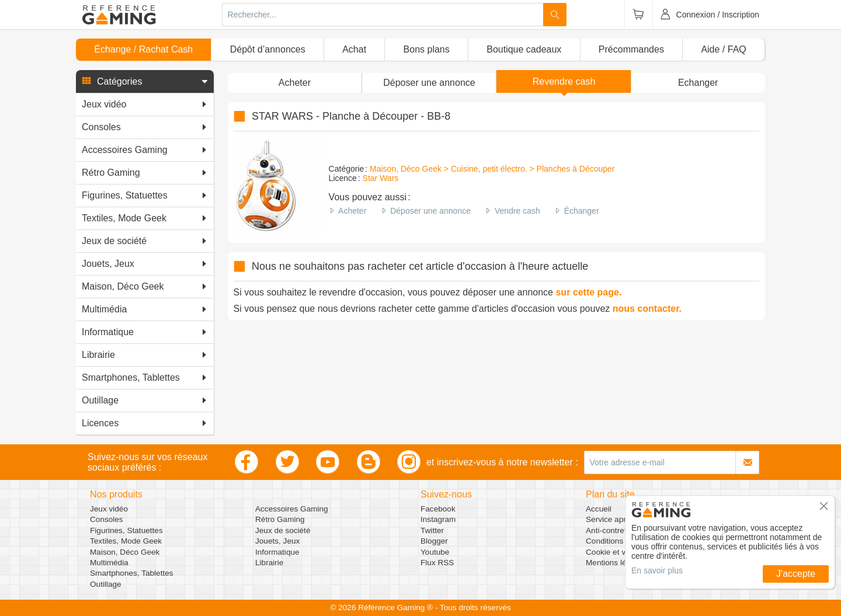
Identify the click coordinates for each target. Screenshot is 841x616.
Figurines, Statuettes (126, 530)
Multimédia (109, 563)
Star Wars (381, 178)
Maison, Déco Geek (125, 552)
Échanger (582, 211)
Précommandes (631, 49)
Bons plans (427, 49)
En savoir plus (657, 570)
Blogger (434, 541)
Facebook (438, 509)
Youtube (435, 552)
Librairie (269, 563)
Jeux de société (283, 530)
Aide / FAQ (723, 49)
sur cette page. (588, 292)
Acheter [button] (295, 83)
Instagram (438, 519)
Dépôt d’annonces (268, 49)
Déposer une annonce (430, 211)
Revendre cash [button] (564, 81)
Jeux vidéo (109, 509)
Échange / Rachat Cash (143, 49)
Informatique (277, 552)
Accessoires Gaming (292, 509)
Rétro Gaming (280, 519)
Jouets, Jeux (277, 541)
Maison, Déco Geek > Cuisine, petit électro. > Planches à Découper (492, 169)
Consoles (107, 519)
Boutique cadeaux (524, 49)
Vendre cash (517, 211)
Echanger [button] (698, 83)
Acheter (352, 211)
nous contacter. (647, 309)
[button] (145, 82)
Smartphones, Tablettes (132, 573)
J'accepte (796, 574)
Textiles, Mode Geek (126, 541)
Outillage (106, 584)
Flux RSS (437, 563)
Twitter (432, 530)
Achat (354, 49)
